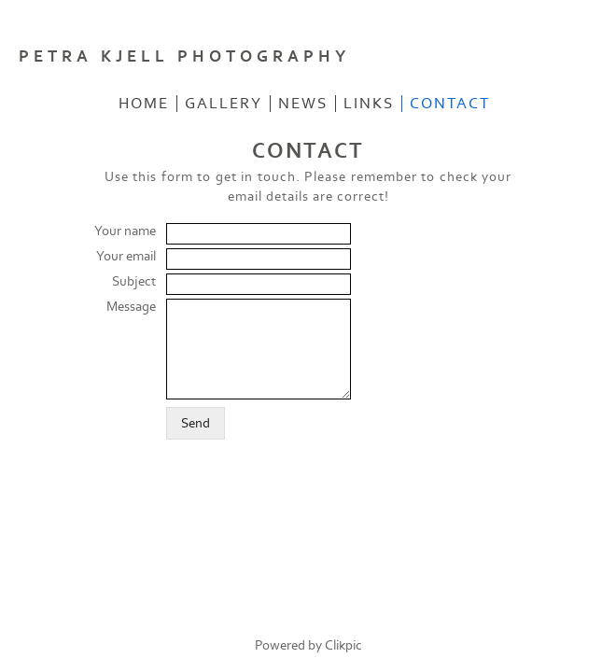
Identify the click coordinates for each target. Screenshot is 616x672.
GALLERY (224, 104)
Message (131, 307)
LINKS (369, 104)
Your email (126, 256)
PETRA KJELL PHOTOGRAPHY (184, 56)
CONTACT (450, 104)
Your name (125, 231)
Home (144, 104)
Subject (134, 281)
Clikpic (343, 645)
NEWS (303, 104)
